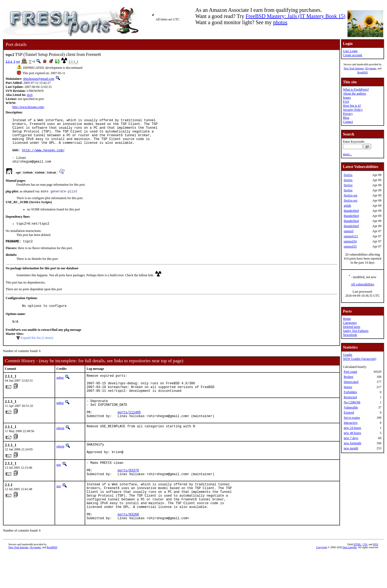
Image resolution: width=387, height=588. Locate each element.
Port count (350, 372)
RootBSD (363, 72)
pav (59, 488)
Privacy (348, 114)
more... (347, 154)
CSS (365, 579)
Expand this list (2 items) (37, 351)
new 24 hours (352, 428)
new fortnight (352, 443)
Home (347, 319)
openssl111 (351, 236)
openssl (349, 231)
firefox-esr (351, 195)
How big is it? (352, 106)
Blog (346, 118)
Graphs (348, 355)
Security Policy (353, 110)
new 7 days (351, 438)
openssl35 (350, 246)
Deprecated (351, 382)
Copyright (322, 582)
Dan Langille (350, 582)
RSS (376, 579)
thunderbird (351, 211)
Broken (348, 377)
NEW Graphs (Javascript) (360, 359)
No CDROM (352, 402)
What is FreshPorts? (356, 89)
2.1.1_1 (10, 62)
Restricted (350, 397)
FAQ (346, 102)
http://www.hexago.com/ (28, 107)
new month (351, 448)
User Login (350, 51)
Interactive (351, 423)
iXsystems (371, 68)
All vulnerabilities (363, 284)
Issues (347, 98)
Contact (348, 122)
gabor (60, 391)
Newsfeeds (350, 335)
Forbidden (350, 392)
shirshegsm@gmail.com (39, 79)
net (18, 62)
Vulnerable (351, 407)
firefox (348, 175)
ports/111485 (129, 433)
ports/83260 (128, 548)
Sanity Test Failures (356, 331)
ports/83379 (128, 496)
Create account (353, 55)
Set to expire (352, 418)
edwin (60, 450)
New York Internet (354, 68)
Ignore (348, 387)
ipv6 (30, 95)
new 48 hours (352, 433)
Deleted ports (352, 327)
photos (280, 22)
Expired (349, 413)
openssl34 (350, 241)
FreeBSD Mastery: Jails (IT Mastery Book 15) (296, 16)
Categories (350, 323)
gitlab (347, 206)
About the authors (354, 94)
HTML (357, 579)
